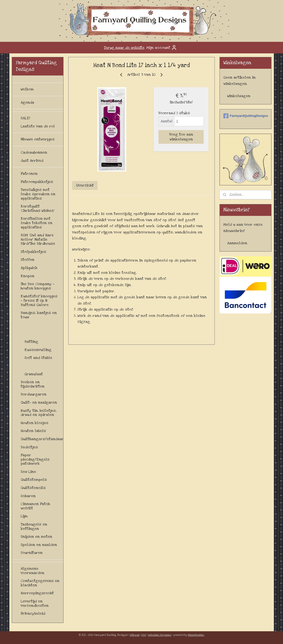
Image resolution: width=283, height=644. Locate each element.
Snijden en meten (36, 537)
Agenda (27, 102)
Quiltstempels (34, 480)
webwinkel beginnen (160, 635)
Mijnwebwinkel (196, 635)
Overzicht (85, 185)
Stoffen (28, 260)
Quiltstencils (33, 488)
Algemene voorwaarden (32, 571)
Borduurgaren (34, 394)
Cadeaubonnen (34, 152)
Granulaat (34, 374)
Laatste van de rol (38, 126)
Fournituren (32, 553)
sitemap (135, 635)
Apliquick (29, 268)
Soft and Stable (38, 358)
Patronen (29, 174)
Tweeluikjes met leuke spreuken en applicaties (38, 194)
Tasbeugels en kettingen (34, 526)
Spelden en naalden (39, 545)
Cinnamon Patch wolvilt (35, 506)
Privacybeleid (33, 613)
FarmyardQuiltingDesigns (245, 116)
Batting (31, 342)
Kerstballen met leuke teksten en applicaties (37, 223)
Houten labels (33, 431)
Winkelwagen (239, 96)
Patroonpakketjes (37, 182)
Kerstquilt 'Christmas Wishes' (38, 208)
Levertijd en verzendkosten (35, 603)
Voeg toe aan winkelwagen (181, 137)
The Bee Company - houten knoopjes (38, 286)
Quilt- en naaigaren (39, 402)
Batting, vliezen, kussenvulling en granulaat (37, 329)
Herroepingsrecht (37, 593)
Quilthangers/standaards (42, 439)
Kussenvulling (38, 350)
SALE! (25, 118)
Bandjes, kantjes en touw (39, 315)
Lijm (24, 516)
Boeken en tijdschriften (33, 384)
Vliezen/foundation (42, 366)
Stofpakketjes (33, 252)
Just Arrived (32, 161)
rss (144, 635)
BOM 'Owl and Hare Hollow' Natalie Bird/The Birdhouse (38, 239)
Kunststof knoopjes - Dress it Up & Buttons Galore (39, 300)
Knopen (28, 276)
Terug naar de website (124, 48)
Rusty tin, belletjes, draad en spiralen (39, 413)
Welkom (27, 89)
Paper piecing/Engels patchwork (35, 459)
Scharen (28, 496)
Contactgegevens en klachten (40, 583)
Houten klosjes (35, 423)
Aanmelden (237, 243)
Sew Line (28, 472)
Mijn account (162, 48)
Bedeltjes (29, 447)
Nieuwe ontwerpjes (38, 139)
